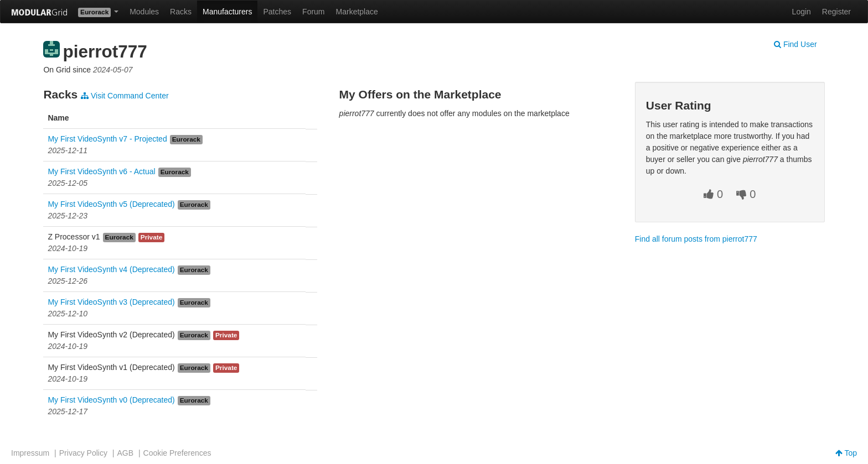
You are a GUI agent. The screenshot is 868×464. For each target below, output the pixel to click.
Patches (277, 12)
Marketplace (357, 12)
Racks (181, 12)
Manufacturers (227, 12)
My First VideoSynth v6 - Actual (101, 171)
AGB (125, 453)
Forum (313, 12)
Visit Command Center (125, 96)
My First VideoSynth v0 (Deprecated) (111, 400)
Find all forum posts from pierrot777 (696, 239)
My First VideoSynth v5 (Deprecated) (111, 204)
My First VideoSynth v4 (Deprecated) (111, 269)
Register (836, 12)
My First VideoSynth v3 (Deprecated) (111, 302)
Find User (795, 44)
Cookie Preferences (177, 453)
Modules (144, 12)
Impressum (30, 453)
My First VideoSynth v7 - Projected (107, 139)
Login (802, 12)
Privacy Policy (83, 453)
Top (846, 453)
